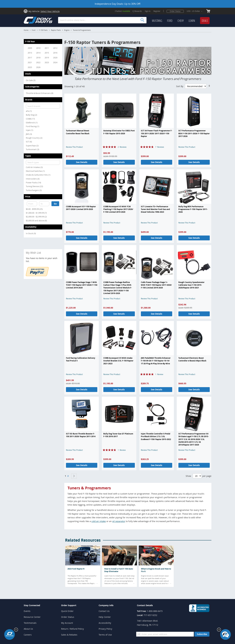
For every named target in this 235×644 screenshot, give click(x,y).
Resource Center (32, 617)
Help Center (105, 617)
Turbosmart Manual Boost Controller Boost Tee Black (78, 132)
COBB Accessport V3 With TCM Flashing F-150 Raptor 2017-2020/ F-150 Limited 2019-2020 (118, 209)
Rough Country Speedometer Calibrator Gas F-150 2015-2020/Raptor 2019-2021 (191, 285)
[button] (195, 11)
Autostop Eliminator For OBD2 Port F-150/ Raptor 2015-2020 (119, 132)
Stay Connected (32, 605)
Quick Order (67, 611)
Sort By (180, 86)
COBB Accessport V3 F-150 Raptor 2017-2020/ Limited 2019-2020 (81, 208)
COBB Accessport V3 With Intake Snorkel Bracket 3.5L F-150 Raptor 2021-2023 (118, 361)
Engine (67, 30)
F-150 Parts (43, 30)
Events (27, 611)
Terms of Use (105, 635)
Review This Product (74, 147)
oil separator (119, 521)
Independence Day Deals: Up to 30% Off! (118, 4)
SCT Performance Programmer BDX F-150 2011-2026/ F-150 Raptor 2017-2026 (194, 133)
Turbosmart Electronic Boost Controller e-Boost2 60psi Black (192, 359)
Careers (28, 635)
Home (26, 30)
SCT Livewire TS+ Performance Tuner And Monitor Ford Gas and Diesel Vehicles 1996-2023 (155, 209)
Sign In (148, 11)
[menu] (181, 21)
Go (55, 204)
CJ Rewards (137, 11)
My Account (67, 623)
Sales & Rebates (69, 635)
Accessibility (105, 623)
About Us (28, 629)
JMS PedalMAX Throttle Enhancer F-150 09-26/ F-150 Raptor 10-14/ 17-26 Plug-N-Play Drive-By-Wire (156, 361)
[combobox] (102, 20)
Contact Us (104, 611)
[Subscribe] (202, 634)
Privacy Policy (105, 629)
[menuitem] (157, 21)
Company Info (106, 605)
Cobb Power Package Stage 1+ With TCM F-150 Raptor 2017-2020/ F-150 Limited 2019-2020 (156, 285)
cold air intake (99, 521)
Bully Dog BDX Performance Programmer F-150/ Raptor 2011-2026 (193, 209)
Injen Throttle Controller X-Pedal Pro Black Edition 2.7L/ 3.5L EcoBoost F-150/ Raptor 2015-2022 (156, 437)
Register (157, 11)
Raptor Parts (56, 30)
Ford (34, 30)
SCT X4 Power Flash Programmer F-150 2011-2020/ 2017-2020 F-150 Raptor (157, 133)
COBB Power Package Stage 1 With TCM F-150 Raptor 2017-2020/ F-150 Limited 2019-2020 (82, 285)
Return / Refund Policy (72, 629)
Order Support (69, 605)
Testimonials (30, 623)
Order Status (175, 11)
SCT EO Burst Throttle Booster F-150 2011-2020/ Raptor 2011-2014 (81, 435)
